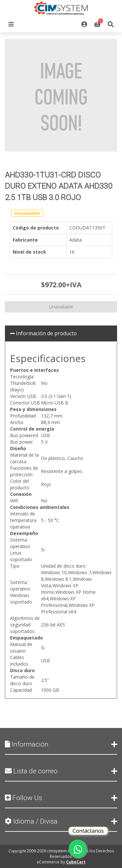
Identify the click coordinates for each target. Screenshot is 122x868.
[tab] (61, 334)
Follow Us (61, 798)
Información (61, 744)
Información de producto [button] (43, 333)
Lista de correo (61, 771)
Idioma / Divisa (61, 821)
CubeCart (76, 862)
